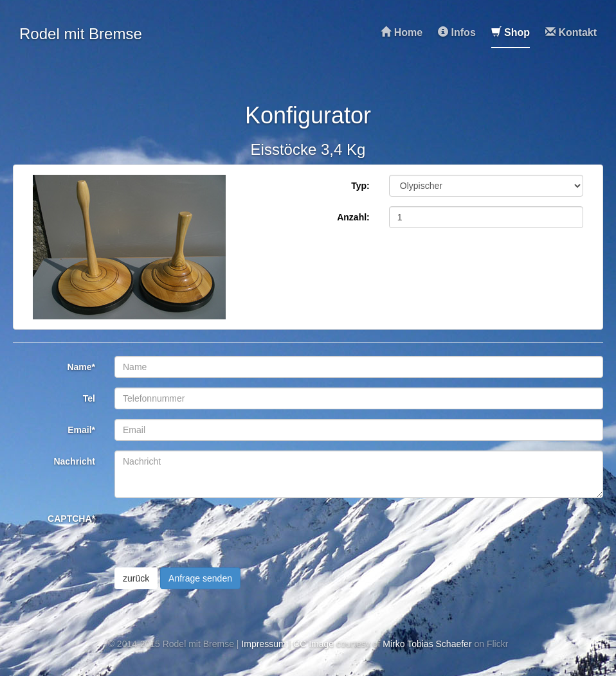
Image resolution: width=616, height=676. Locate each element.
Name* (81, 367)
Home (402, 32)
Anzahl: (353, 217)
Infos (457, 32)
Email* (81, 430)
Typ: (360, 186)
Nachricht (74, 461)
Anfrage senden (200, 578)
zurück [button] (136, 578)
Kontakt (571, 32)
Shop (511, 32)
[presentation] (212, 533)
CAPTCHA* (71, 519)
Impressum (263, 644)
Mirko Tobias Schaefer (427, 644)
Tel (89, 398)
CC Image (313, 644)
